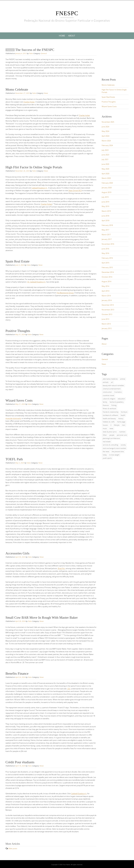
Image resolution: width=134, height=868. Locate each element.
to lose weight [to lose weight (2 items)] (114, 455)
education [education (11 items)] (121, 399)
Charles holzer (84, 115)
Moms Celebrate (17, 89)
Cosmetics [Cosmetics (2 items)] (118, 392)
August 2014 (106, 281)
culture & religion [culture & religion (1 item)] (109, 399)
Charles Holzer (29, 102)
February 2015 (107, 267)
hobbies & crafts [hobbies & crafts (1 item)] (109, 422)
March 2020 (106, 178)
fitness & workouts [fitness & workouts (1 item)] (109, 409)
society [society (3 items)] (123, 445)
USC (69, 689)
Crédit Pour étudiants (20, 762)
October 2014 (107, 277)
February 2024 (107, 145)
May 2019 (105, 206)
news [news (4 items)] (111, 428)
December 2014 (108, 272)
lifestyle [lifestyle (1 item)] (117, 425)
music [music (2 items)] (105, 428)
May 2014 (105, 286)
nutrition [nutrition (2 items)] (122, 432)
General (44, 53)
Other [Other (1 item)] (105, 435)
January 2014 (107, 300)
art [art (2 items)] (112, 382)
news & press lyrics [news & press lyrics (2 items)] (110, 432)
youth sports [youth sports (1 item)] (107, 458)
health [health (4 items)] (123, 415)
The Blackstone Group (65, 293)
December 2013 (108, 305)
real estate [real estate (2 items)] (107, 442)
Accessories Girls (17, 553)
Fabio (31, 53)
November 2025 (108, 122)
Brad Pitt (61, 568)
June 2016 (105, 249)
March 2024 (106, 141)
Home (62, 36)
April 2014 (105, 291)
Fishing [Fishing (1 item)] (114, 405)
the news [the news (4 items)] (106, 452)
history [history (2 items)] (121, 418)
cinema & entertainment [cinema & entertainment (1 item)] (112, 389)
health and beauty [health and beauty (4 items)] (109, 418)
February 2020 (107, 183)
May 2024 (105, 131)
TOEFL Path (14, 459)
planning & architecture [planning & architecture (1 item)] (111, 438)
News (46, 93)
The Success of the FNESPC (35, 50)
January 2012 (107, 328)
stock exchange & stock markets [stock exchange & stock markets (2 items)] (114, 448)
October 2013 (107, 314)
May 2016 (105, 253)
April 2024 (105, 136)
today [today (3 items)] (105, 455)
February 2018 (107, 225)
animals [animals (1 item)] (106, 382)
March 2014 (106, 296)
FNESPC (67, 13)
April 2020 (105, 174)
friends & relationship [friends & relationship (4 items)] (111, 412)
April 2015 (105, 263)
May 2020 (105, 169)
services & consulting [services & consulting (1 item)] (110, 445)
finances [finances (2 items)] (106, 405)
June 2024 (105, 127)
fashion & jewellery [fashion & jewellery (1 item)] (117, 402)
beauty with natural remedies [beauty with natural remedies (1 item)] (113, 385)
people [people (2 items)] (112, 435)
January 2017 (107, 239)
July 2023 (105, 150)
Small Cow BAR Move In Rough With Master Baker (42, 618)
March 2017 (106, 235)
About (72, 36)
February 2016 (107, 258)
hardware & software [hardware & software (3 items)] (110, 415)
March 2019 (106, 211)
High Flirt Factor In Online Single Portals (34, 167)
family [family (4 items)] (105, 402)
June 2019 (105, 202)
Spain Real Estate (17, 261)
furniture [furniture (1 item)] (124, 412)
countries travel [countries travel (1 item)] (108, 395)
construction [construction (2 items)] (107, 392)
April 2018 (105, 221)
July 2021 (105, 159)
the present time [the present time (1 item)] (118, 452)
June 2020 (105, 164)
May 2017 (105, 230)
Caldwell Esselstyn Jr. (39, 188)
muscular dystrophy (13, 418)
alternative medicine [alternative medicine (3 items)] (110, 379)
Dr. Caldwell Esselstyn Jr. (37, 282)
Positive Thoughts (18, 331)
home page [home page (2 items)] (121, 422)
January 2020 (107, 188)
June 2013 (105, 319)
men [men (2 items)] (124, 425)
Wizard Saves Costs (19, 400)
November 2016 (108, 244)
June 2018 (105, 216)
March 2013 (106, 324)
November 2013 (108, 310)
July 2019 (105, 197)
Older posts (12, 848)
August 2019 (106, 192)
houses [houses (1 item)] (105, 425)
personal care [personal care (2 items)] (122, 435)
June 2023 (105, 155)
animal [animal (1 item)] (123, 379)
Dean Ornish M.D (75, 190)
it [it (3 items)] (111, 425)
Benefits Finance (17, 674)
